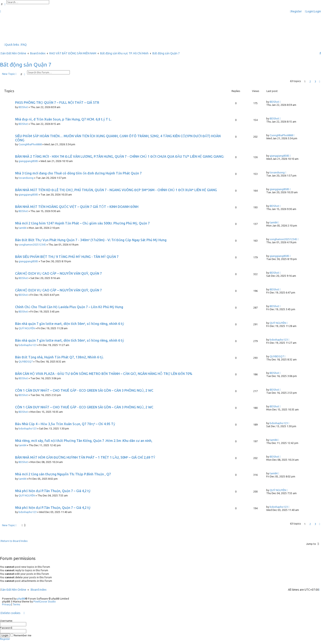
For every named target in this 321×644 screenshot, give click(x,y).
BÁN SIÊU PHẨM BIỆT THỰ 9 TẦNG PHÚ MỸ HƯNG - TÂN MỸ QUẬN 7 (67, 257)
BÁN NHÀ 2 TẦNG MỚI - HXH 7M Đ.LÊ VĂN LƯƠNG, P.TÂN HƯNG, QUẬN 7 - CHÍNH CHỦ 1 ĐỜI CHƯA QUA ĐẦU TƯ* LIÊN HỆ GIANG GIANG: (120, 156)
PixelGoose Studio (45, 601)
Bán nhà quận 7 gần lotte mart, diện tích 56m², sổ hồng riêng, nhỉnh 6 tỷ (70, 324)
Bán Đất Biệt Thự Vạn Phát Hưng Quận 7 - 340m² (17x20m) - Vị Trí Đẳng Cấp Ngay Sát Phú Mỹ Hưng (91, 240)
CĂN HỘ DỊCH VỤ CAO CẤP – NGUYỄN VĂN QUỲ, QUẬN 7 (58, 273)
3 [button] (315, 81)
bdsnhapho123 (28, 345)
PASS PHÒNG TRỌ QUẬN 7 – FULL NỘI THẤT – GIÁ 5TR (57, 103)
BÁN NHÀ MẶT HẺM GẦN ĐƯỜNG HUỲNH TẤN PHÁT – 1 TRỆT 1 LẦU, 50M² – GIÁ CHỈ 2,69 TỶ (85, 457)
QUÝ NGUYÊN (27, 328)
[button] (320, 81)
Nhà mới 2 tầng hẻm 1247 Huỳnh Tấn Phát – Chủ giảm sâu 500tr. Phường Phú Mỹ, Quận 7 (82, 223)
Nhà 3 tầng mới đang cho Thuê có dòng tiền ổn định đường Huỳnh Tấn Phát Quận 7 (78, 173)
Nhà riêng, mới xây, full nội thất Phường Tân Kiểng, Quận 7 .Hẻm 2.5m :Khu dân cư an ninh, (84, 441)
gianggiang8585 (28, 161)
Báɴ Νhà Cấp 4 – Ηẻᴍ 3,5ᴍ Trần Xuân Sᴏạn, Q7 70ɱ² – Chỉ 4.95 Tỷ (65, 424)
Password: (6, 628)
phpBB (21, 599)
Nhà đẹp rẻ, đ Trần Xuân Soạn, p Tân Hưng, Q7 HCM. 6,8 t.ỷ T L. (63, 119)
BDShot (23, 107)
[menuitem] (309, 11)
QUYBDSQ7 (26, 361)
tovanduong (26, 178)
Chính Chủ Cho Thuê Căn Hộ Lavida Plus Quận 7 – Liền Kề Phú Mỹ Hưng (69, 307)
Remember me (21, 635)
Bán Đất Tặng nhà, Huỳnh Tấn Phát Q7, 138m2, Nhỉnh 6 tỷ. (59, 357)
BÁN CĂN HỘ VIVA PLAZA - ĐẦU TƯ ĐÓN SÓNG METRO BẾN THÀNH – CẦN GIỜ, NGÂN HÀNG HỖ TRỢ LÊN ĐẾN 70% (104, 374)
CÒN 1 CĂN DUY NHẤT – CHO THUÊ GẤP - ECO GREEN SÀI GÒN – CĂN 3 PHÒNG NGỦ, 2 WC (84, 390)
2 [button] (310, 81)
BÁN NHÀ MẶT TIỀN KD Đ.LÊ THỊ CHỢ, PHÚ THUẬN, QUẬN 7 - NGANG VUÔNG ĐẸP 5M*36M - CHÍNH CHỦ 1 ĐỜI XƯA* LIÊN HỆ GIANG (116, 190)
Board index (38, 590)
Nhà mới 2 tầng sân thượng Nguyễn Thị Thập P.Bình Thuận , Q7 (63, 474)
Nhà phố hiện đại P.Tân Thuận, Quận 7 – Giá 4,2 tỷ (53, 491)
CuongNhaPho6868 (30, 144)
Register (5, 639)
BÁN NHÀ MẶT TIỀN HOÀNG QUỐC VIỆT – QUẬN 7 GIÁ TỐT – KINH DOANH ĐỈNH (77, 207)
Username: (6, 621)
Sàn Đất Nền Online (14, 590)
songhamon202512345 (32, 244)
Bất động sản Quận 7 (26, 65)
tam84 (22, 228)
